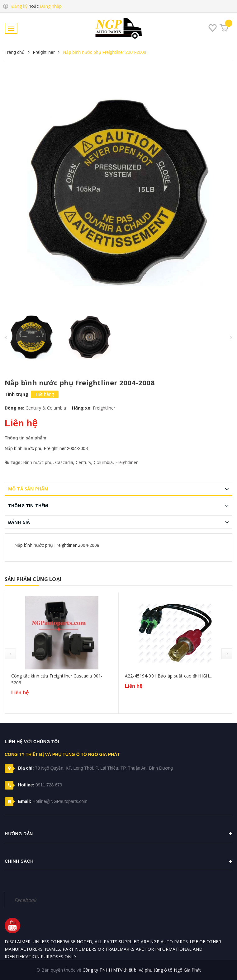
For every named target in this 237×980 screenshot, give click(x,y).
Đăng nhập (51, 6)
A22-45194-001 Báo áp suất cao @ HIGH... (168, 676)
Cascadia (64, 462)
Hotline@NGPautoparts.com (60, 801)
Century (83, 462)
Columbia (103, 462)
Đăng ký (19, 6)
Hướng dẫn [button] (119, 834)
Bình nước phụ (38, 462)
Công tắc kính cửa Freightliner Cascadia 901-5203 (57, 679)
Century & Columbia (46, 408)
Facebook (25, 900)
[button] (119, 886)
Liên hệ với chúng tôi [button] (32, 742)
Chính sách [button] (119, 862)
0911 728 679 (49, 785)
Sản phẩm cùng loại (33, 579)
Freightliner (104, 408)
